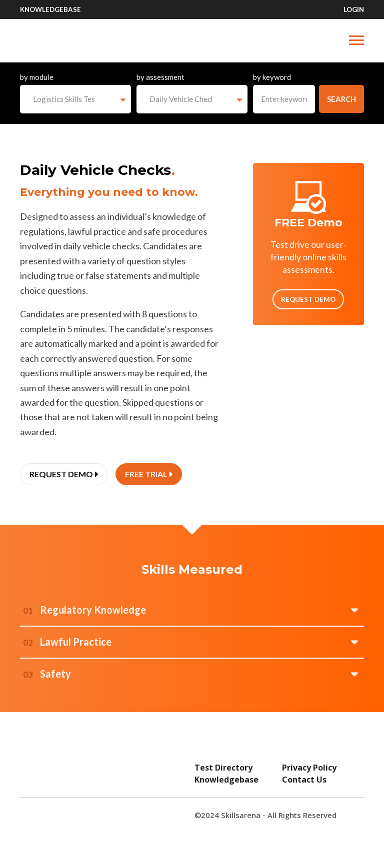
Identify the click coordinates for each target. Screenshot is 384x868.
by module (37, 77)
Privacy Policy (309, 768)
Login (354, 9)
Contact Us (304, 780)
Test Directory (223, 768)
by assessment (160, 77)
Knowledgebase (50, 9)
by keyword (272, 77)
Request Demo (308, 299)
